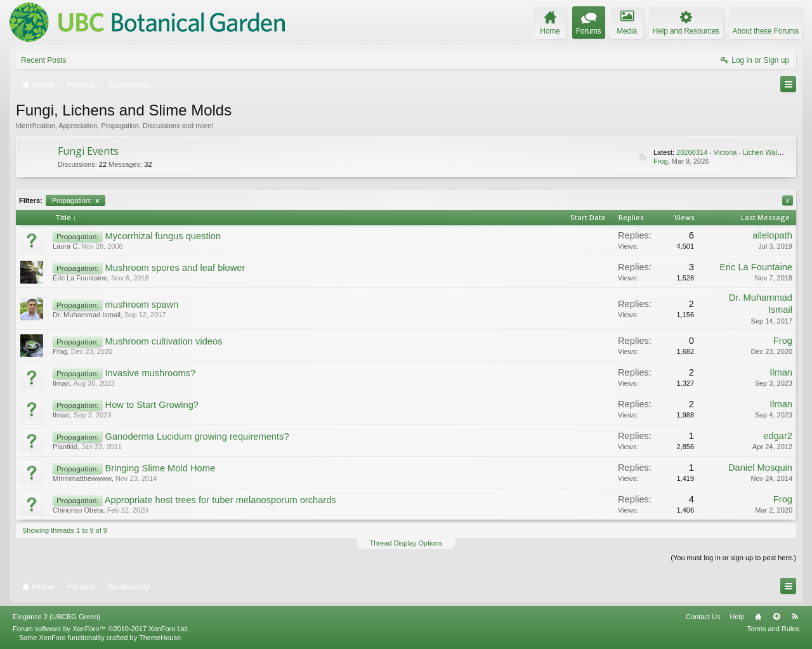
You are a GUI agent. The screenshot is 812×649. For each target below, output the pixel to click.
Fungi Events (88, 151)
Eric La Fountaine (80, 278)
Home (758, 617)
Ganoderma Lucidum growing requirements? (197, 436)
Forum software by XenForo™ (101, 629)
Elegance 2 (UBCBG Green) (56, 617)
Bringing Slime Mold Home (160, 468)
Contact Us (703, 617)
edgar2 (778, 436)
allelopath (772, 235)
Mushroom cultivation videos (164, 341)
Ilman (61, 383)
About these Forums (766, 31)
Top (776, 617)
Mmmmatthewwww (82, 478)
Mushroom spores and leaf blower (175, 268)
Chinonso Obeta (78, 510)
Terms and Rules (773, 629)
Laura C (65, 246)
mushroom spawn (142, 305)
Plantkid (65, 447)
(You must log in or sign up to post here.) (733, 558)
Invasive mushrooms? (151, 373)
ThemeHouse (160, 638)
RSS (643, 157)
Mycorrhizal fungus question (163, 236)
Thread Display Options (406, 543)
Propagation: (76, 200)
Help (737, 617)
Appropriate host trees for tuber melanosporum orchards (220, 500)
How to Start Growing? (152, 405)
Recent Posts (43, 60)
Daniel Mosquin (760, 468)
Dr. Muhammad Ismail (87, 315)
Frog (661, 161)
